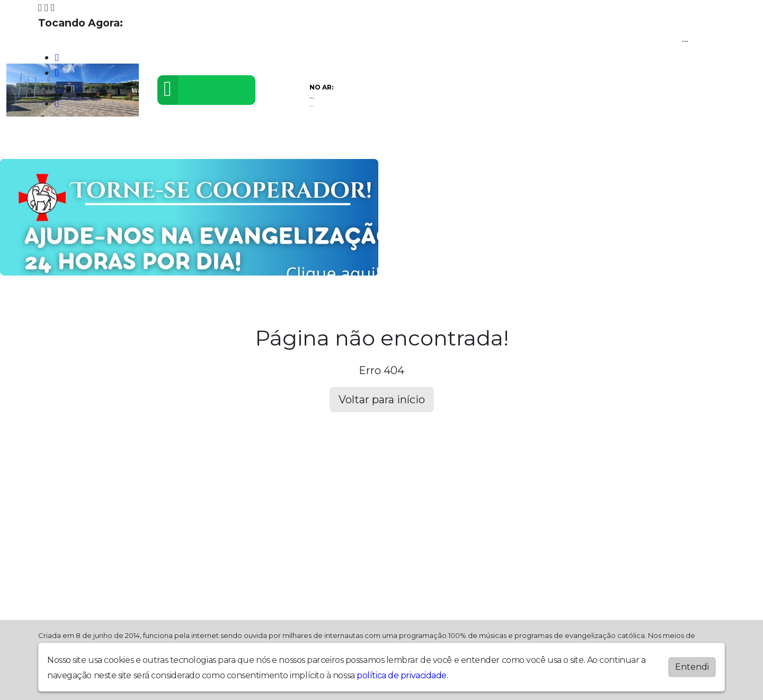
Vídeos (163, 143)
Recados (455, 143)
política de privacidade (402, 675)
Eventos (217, 143)
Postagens (281, 143)
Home (29, 143)
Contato (396, 143)
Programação (95, 143)
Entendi (692, 667)
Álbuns (343, 143)
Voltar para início (382, 400)
